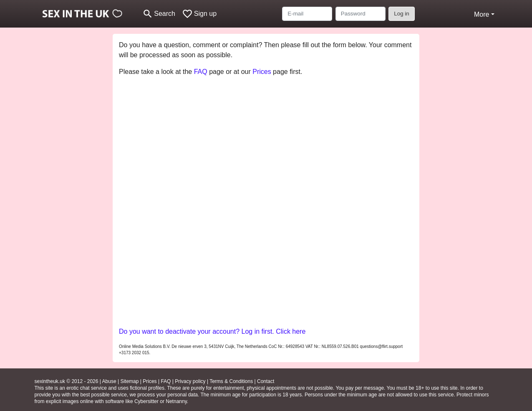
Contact (266, 381)
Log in (402, 14)
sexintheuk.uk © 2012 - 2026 (67, 381)
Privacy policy (190, 381)
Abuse (109, 381)
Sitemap (129, 381)
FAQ (201, 72)
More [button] (482, 14)
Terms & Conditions (231, 381)
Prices (262, 72)
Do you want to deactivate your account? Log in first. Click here (212, 331)
